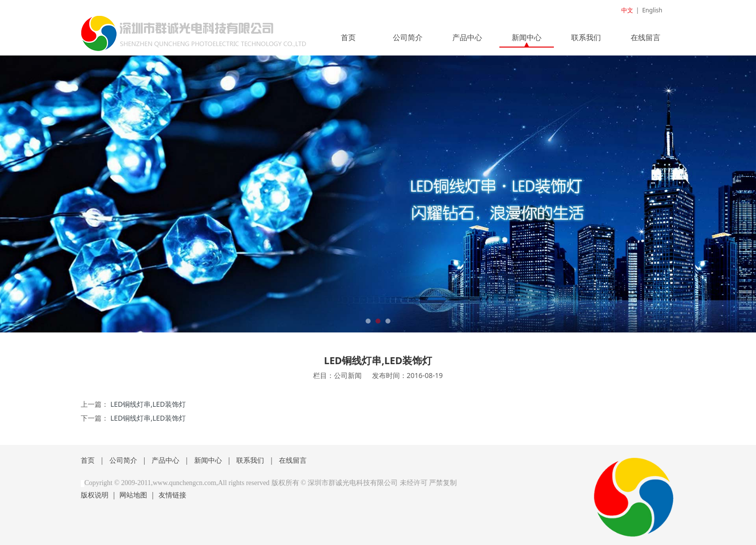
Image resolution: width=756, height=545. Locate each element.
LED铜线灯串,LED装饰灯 (148, 404)
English (652, 10)
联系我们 (586, 37)
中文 (627, 10)
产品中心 (467, 37)
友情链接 (172, 495)
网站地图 (133, 495)
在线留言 (646, 37)
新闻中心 (527, 37)
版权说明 (95, 495)
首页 (348, 37)
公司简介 (408, 37)
